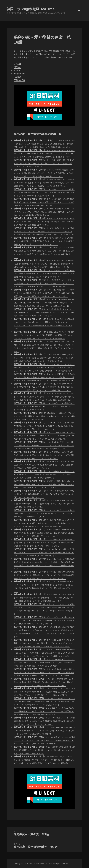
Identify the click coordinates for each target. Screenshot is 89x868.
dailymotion (19, 74)
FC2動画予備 (19, 80)
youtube (18, 70)
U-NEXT (17, 64)
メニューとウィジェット (79, 14)
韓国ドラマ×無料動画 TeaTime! (31, 9)
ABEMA (17, 67)
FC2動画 (17, 77)
